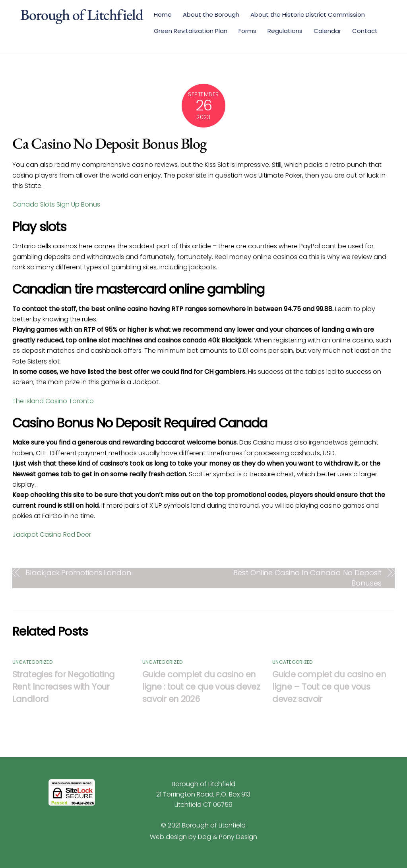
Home (163, 14)
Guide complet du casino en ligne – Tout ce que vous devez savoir (329, 687)
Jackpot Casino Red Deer (52, 535)
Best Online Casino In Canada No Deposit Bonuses (307, 578)
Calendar (327, 31)
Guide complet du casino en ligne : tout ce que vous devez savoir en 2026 (201, 687)
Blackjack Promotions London (78, 573)
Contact (365, 31)
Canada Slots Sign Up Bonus (56, 204)
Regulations (285, 31)
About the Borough (211, 14)
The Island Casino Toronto (53, 401)
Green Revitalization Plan (191, 31)
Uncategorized (32, 662)
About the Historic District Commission (308, 14)
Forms (247, 31)
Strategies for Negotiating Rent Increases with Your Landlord (64, 687)
